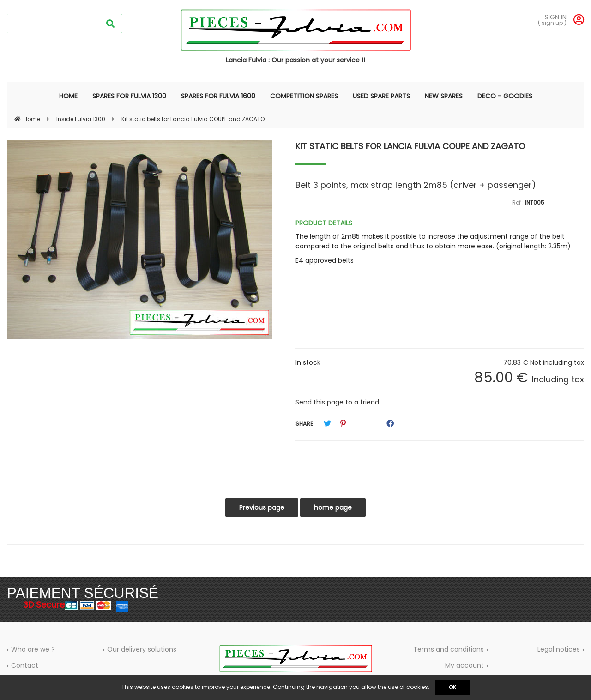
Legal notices (559, 649)
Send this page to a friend (337, 402)
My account (464, 665)
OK (452, 687)
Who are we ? (33, 649)
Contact (25, 665)
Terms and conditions (449, 649)
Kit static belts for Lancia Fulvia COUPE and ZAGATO (410, 146)
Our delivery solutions (142, 649)
